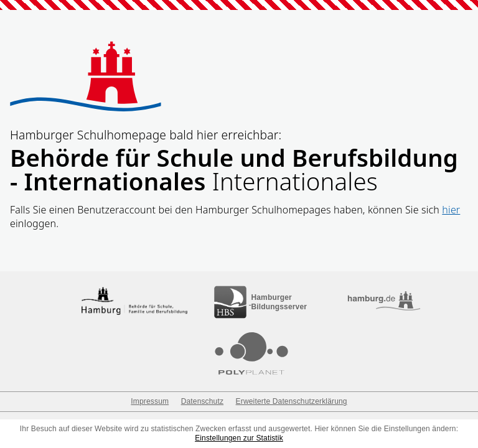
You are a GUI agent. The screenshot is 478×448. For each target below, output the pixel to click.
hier (451, 210)
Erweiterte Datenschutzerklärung (292, 401)
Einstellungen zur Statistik (239, 438)
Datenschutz (202, 401)
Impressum (150, 401)
